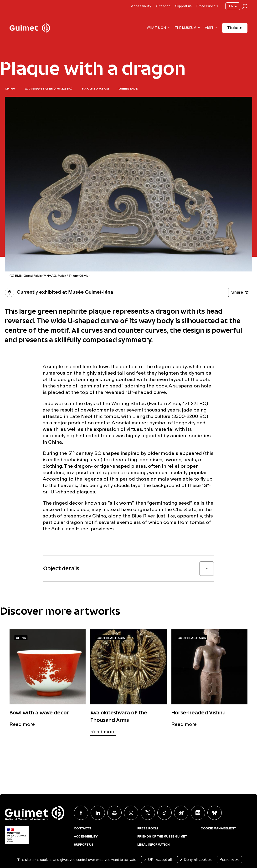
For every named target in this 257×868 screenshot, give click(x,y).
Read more (22, 725)
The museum (185, 28)
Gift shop (163, 6)
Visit (209, 28)
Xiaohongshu (198, 813)
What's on (157, 28)
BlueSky (215, 813)
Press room (148, 829)
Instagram (131, 813)
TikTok (164, 813)
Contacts (83, 829)
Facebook (81, 813)
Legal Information (154, 845)
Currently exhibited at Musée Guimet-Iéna (59, 292)
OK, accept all (158, 860)
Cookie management (218, 829)
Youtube (114, 813)
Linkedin (98, 813)
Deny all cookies (196, 860)
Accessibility (141, 6)
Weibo (181, 813)
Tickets (235, 28)
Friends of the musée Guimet (162, 837)
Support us (183, 6)
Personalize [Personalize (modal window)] (230, 860)
